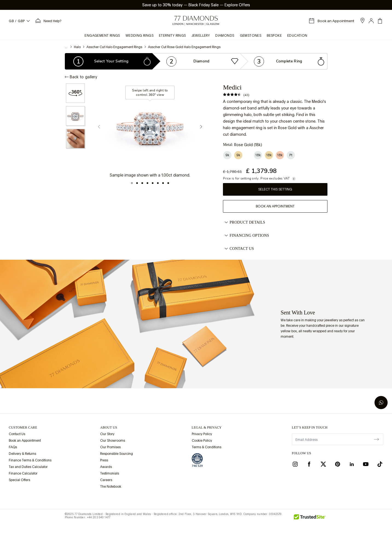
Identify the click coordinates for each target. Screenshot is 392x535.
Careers (106, 480)
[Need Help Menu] (48, 21)
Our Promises (110, 447)
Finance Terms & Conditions (30, 460)
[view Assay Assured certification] (197, 460)
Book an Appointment (275, 206)
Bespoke (274, 36)
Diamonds (225, 36)
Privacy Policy (202, 434)
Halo (77, 47)
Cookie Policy (202, 441)
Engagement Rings (102, 36)
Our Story (107, 434)
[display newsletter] (376, 439)
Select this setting (275, 189)
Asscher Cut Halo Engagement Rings (114, 47)
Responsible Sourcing (117, 454)
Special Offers (19, 480)
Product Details (244, 222)
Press (104, 460)
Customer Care (23, 427)
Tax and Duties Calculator (28, 467)
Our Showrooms (113, 441)
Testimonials (110, 473)
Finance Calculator (23, 473)
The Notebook (111, 487)
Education (297, 36)
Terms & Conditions (207, 447)
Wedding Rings (140, 36)
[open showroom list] (362, 21)
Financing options (246, 236)
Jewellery (201, 36)
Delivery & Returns (22, 454)
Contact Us (238, 249)
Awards (106, 467)
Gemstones (251, 36)
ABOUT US (109, 427)
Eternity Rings (172, 36)
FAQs (13, 447)
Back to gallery (81, 77)
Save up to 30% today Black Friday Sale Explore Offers (196, 5)
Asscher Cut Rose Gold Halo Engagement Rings (184, 47)
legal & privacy (207, 427)
